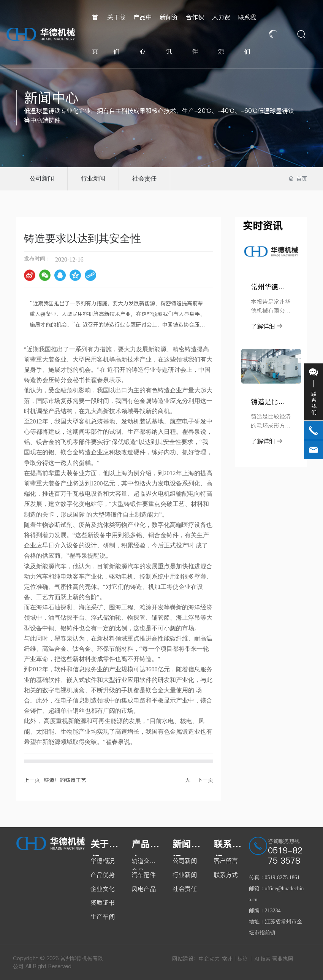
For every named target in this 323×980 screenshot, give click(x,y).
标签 (242, 959)
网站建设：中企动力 (196, 959)
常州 (227, 959)
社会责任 (144, 178)
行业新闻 (93, 178)
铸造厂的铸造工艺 (65, 780)
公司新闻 (42, 178)
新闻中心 (51, 98)
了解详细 (267, 326)
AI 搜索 (263, 959)
